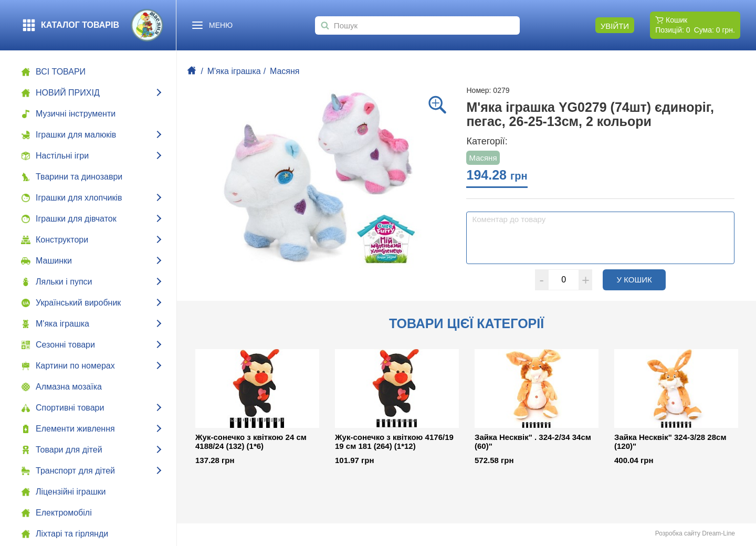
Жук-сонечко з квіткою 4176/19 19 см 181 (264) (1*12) (394, 442)
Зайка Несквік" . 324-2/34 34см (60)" (533, 442)
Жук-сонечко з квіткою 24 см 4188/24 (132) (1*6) (251, 442)
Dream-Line (718, 533)
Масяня (285, 71)
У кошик (641, 279)
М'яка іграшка (234, 71)
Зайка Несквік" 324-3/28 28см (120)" (670, 442)
